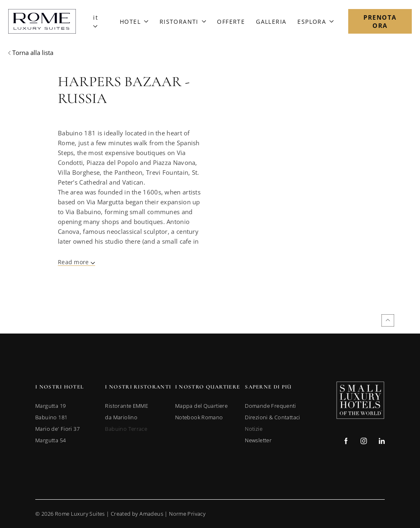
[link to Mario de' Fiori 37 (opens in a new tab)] (57, 429)
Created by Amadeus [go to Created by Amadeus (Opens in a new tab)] (137, 514)
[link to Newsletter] (258, 440)
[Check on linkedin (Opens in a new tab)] (382, 442)
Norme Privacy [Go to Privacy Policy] (187, 514)
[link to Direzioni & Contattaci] (273, 417)
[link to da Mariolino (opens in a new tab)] (121, 417)
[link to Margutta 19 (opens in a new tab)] (50, 406)
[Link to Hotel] (134, 22)
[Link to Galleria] (271, 22)
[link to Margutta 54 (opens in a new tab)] (50, 440)
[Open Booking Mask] (380, 21)
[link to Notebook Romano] (199, 417)
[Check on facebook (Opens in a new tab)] (346, 442)
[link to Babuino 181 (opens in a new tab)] (51, 417)
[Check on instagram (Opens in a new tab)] (364, 442)
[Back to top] (388, 320)
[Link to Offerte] (231, 22)
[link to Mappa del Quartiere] (201, 406)
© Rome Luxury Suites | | (120, 514)
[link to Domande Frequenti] (270, 406)
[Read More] (76, 263)
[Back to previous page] (31, 53)
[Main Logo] (42, 21)
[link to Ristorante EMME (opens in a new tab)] (127, 406)
